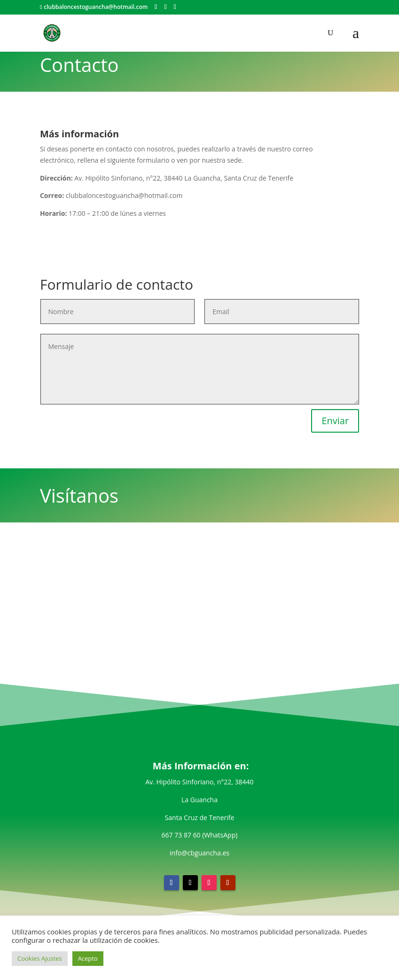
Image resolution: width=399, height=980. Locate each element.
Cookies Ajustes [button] (40, 958)
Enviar (335, 421)
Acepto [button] (88, 958)
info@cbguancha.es (199, 853)
